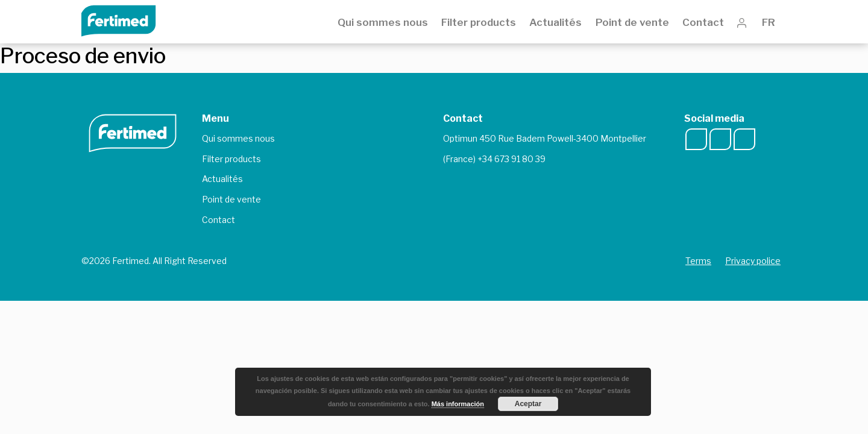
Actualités (555, 22)
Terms (698, 261)
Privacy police (753, 261)
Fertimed (127, 20)
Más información (458, 404)
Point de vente (632, 22)
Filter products (479, 22)
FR (771, 22)
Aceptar (528, 404)
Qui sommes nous (383, 22)
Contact (703, 22)
